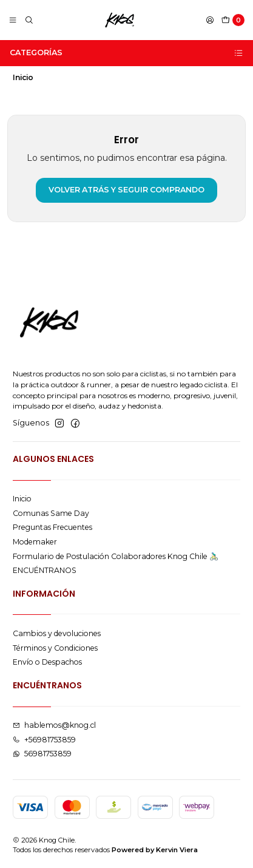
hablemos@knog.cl (54, 725)
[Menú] (13, 20)
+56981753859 (44, 740)
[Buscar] (29, 20)
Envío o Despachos (47, 662)
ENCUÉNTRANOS (45, 570)
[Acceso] (210, 20)
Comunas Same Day (51, 513)
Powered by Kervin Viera (155, 850)
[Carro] (233, 20)
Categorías (127, 53)
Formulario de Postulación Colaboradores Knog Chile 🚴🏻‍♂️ (116, 556)
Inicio (22, 499)
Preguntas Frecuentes (52, 527)
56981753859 (42, 754)
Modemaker (35, 542)
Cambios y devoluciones (57, 633)
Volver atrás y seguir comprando (126, 190)
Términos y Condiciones (55, 648)
